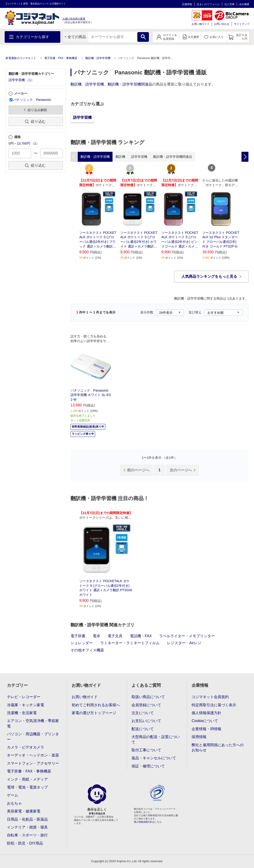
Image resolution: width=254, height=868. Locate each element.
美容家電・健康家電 (24, 811)
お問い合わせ (222, 24)
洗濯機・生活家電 (22, 713)
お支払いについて (146, 721)
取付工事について (146, 750)
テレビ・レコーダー (24, 697)
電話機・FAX (141, 636)
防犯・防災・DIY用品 (25, 843)
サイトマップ (242, 24)
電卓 (96, 636)
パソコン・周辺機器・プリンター (33, 737)
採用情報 (199, 737)
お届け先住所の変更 (74, 19)
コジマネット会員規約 (210, 697)
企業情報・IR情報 (206, 729)
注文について (143, 713)
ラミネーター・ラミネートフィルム (130, 643)
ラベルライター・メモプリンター (187, 636)
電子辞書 (78, 636)
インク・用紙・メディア (27, 779)
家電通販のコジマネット (21, 58)
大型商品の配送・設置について (156, 739)
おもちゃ (14, 803)
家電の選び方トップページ (94, 713)
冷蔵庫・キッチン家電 (26, 705)
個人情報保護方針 (206, 713)
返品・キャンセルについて (154, 758)
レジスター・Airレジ (184, 643)
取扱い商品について (148, 697)
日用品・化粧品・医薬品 (27, 819)
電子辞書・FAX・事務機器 (61, 58)
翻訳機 (76, 84)
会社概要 (244, 4)
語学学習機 (95, 84)
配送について (143, 729)
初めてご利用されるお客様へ (96, 705)
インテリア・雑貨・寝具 (27, 827)
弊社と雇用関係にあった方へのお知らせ (218, 748)
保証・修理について (148, 766)
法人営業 (229, 4)
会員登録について (146, 705)
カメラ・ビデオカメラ (26, 747)
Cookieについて (205, 721)
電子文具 (115, 636)
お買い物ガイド (201, 24)
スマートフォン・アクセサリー (33, 763)
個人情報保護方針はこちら (148, 822)
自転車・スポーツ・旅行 (27, 835)
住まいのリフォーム (208, 4)
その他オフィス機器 (87, 650)
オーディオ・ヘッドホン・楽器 (33, 755)
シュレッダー (82, 643)
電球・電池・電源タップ (27, 787)
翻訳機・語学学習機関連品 (130, 84)
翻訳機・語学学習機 (98, 58)
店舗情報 (187, 4)
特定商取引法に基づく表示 (214, 705)
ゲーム (13, 795)
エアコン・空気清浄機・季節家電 (33, 723)
